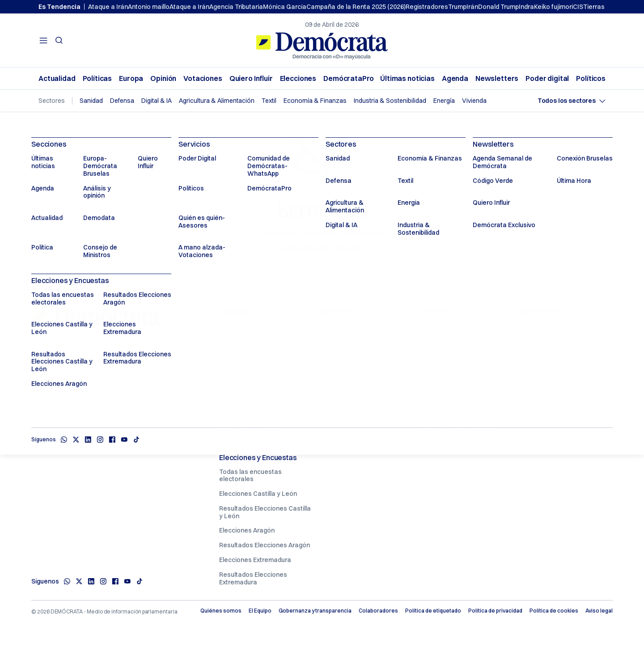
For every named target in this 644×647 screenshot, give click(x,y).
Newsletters (497, 79)
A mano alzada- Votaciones (361, 369)
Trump (457, 7)
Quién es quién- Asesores (358, 355)
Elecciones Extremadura (255, 560)
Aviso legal (599, 611)
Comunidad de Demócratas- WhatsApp (361, 388)
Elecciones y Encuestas (258, 457)
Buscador (330, 268)
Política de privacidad (495, 611)
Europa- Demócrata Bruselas (263, 384)
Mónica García (285, 7)
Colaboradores (378, 611)
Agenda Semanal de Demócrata (549, 329)
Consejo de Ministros (250, 428)
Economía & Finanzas (315, 101)
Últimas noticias (407, 79)
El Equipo (260, 611)
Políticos (591, 79)
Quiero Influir (251, 79)
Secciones (237, 311)
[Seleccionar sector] (572, 101)
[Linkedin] (91, 581)
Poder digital (547, 79)
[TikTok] (140, 581)
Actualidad (57, 79)
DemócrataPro (349, 79)
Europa (131, 79)
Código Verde (540, 347)
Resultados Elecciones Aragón (265, 545)
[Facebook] (115, 581)
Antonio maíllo (149, 7)
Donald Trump (498, 7)
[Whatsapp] (67, 581)
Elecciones (298, 79)
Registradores (427, 7)
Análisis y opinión (244, 398)
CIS (578, 7)
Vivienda (474, 101)
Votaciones (203, 79)
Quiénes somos (221, 611)
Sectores (435, 311)
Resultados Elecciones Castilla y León (265, 512)
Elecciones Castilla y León (258, 494)
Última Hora (537, 406)
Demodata (235, 413)
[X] (79, 581)
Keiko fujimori (553, 7)
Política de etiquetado (433, 611)
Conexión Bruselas (548, 391)
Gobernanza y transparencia (315, 611)
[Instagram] (103, 581)
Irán (472, 7)
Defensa (122, 101)
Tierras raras (603, 7)
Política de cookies (554, 611)
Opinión (163, 79)
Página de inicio (277, 268)
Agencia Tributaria (236, 7)
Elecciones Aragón (247, 530)
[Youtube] (127, 581)
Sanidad (91, 101)
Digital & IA (157, 101)
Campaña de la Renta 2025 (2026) (356, 7)
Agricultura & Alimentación (217, 101)
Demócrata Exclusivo (551, 377)
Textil (269, 101)
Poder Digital (338, 325)
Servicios (335, 311)
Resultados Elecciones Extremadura (253, 578)
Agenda (455, 79)
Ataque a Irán (108, 7)
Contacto (375, 268)
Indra (526, 7)
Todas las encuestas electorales (250, 476)
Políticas (97, 79)
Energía (444, 101)
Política (230, 369)
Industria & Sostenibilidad (390, 101)
